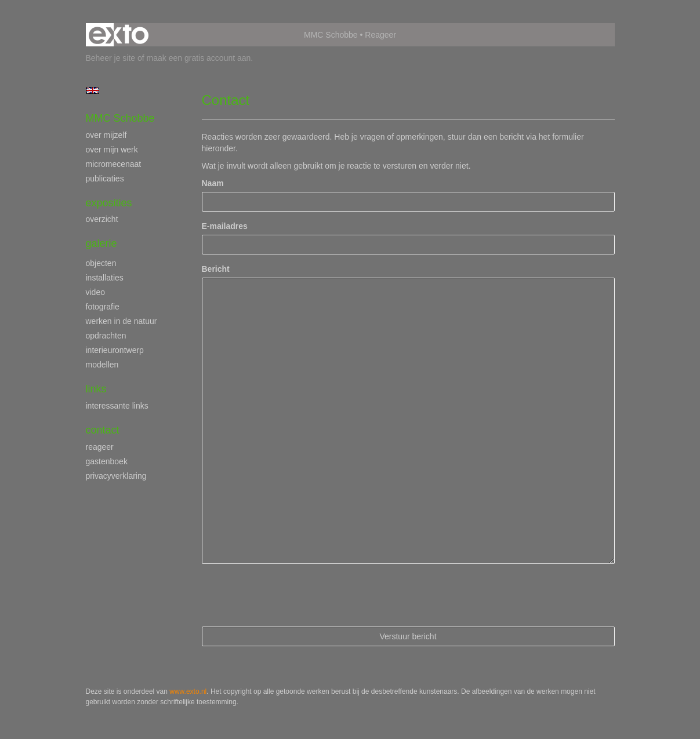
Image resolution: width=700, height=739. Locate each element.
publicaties (105, 179)
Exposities (109, 203)
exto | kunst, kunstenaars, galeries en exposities (119, 35)
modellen (102, 365)
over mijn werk (112, 150)
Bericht (216, 269)
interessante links (117, 406)
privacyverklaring (116, 476)
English (93, 90)
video (95, 292)
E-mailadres (225, 226)
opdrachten (106, 336)
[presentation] (290, 595)
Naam (213, 183)
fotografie (103, 307)
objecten (101, 263)
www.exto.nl (188, 691)
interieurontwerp (115, 350)
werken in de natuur (121, 321)
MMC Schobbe (331, 35)
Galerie (101, 243)
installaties (105, 278)
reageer (100, 447)
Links (96, 389)
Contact (103, 430)
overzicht (102, 219)
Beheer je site (111, 58)
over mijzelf (106, 135)
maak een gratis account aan (199, 58)
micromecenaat (114, 164)
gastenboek (107, 461)
